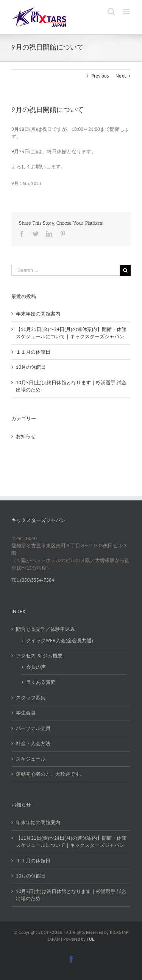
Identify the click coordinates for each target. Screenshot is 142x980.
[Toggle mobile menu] (127, 12)
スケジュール (31, 759)
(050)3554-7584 (37, 580)
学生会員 (26, 713)
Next (121, 76)
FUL (91, 939)
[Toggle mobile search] (111, 12)
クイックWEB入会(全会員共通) (60, 641)
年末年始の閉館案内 (38, 314)
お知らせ (26, 436)
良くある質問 (41, 682)
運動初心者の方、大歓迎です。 (50, 774)
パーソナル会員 (33, 728)
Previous (100, 76)
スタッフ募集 (31, 698)
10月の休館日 (31, 367)
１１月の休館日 (33, 352)
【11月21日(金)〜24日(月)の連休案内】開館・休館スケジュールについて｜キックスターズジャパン (71, 842)
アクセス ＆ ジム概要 (39, 656)
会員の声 (36, 667)
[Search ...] (66, 270)
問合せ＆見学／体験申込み (45, 629)
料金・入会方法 (33, 743)
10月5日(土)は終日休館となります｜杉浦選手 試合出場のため (71, 895)
